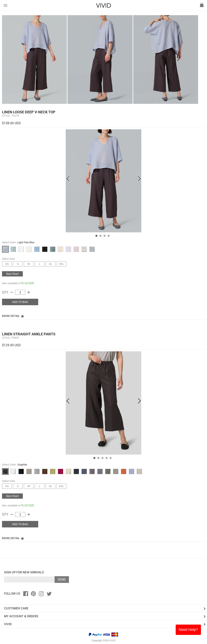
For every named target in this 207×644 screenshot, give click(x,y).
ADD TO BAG (20, 302)
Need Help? (188, 630)
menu (5, 5)
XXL (61, 264)
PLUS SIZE (28, 283)
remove (12, 292)
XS (7, 264)
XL (51, 264)
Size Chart (12, 274)
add (29, 292)
